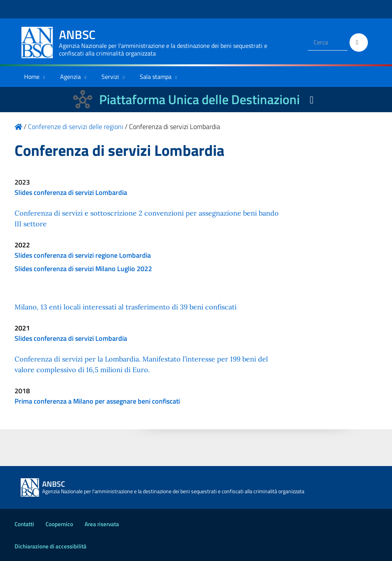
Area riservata (102, 524)
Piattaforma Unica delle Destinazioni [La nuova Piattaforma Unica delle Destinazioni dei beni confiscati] (199, 99)
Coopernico (59, 524)
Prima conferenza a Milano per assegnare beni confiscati (97, 401)
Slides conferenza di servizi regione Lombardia (83, 255)
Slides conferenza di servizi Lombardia (71, 192)
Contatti (24, 524)
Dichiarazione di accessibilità (51, 546)
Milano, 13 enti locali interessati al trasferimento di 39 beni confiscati (126, 307)
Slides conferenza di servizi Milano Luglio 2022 (83, 269)
